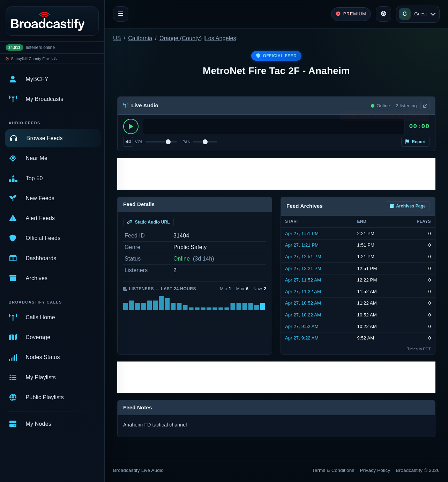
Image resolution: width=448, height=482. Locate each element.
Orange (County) (181, 38)
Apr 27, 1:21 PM (302, 245)
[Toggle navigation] (121, 14)
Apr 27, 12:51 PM (303, 257)
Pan (186, 142)
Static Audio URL (148, 222)
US (117, 38)
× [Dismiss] (424, 118)
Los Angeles (221, 38)
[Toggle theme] (383, 14)
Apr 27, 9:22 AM (302, 338)
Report (415, 142)
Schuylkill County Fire (30, 59)
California (140, 38)
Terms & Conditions (333, 470)
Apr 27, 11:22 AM (303, 291)
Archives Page (408, 206)
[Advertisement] (276, 174)
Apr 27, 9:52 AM (302, 326)
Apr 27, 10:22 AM (303, 315)
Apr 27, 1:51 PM (302, 233)
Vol (139, 142)
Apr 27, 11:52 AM (303, 280)
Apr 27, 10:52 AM (303, 303)
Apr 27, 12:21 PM (303, 268)
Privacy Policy (375, 470)
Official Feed (276, 56)
